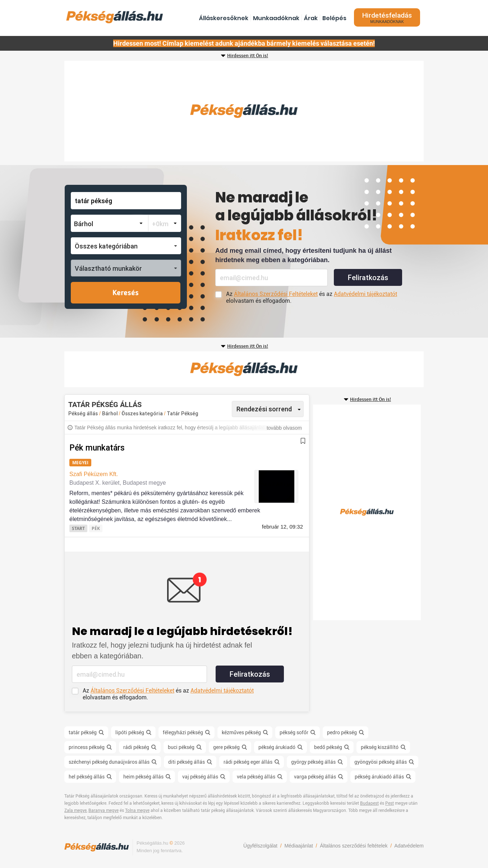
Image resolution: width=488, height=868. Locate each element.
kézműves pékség (241, 732)
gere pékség (226, 747)
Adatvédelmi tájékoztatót (365, 294)
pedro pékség (342, 732)
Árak (311, 18)
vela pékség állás (256, 777)
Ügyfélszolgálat (260, 846)
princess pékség (87, 747)
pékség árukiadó (277, 747)
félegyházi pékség (183, 732)
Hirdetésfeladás (387, 17)
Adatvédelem (409, 846)
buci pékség (181, 747)
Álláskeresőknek (224, 18)
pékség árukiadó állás (379, 777)
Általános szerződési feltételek (354, 846)
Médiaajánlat (298, 846)
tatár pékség (83, 732)
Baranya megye (103, 810)
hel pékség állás (87, 777)
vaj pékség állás (200, 777)
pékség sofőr (294, 732)
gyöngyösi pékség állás (381, 762)
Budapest (369, 803)
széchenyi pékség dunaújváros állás (109, 762)
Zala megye (75, 810)
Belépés (334, 18)
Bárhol (111, 414)
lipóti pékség (130, 732)
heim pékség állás (143, 777)
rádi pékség (136, 747)
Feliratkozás (368, 278)
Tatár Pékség (183, 414)
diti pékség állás (187, 762)
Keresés (126, 293)
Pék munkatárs (97, 448)
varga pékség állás (315, 777)
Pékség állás (83, 414)
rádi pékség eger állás (248, 762)
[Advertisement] (244, 111)
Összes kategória (143, 414)
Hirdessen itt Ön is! (248, 56)
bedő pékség (328, 747)
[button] (126, 246)
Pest (390, 803)
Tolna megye (137, 810)
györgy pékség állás (313, 762)
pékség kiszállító (380, 747)
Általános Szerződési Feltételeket (276, 294)
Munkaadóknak (276, 18)
